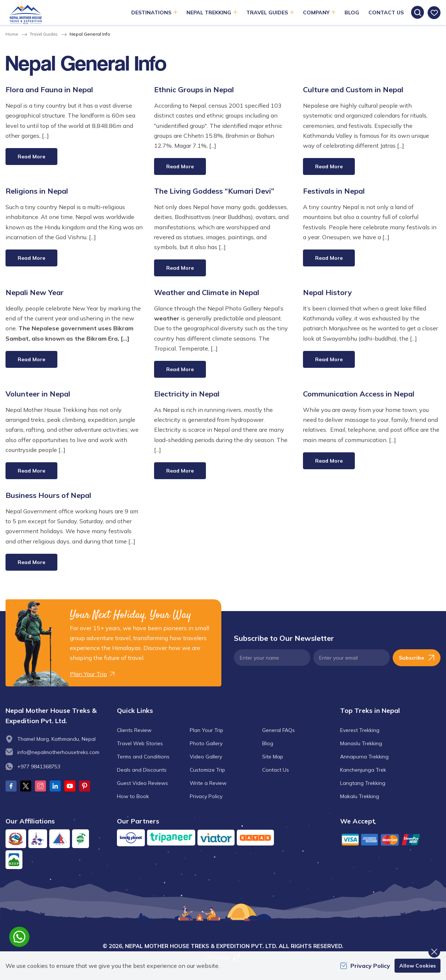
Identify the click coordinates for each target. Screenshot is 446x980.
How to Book (133, 796)
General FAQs (279, 730)
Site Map (273, 757)
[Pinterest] (85, 786)
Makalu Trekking (360, 796)
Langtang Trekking (363, 783)
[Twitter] (26, 786)
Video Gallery (206, 757)
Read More (31, 157)
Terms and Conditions (143, 757)
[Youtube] (70, 786)
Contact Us (386, 12)
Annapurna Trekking (364, 757)
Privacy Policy (206, 796)
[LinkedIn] (55, 786)
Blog (352, 12)
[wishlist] (434, 13)
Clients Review (134, 730)
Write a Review (208, 783)
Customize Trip (207, 770)
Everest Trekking (360, 730)
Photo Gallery (206, 743)
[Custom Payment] (390, 839)
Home (12, 34)
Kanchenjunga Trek (363, 770)
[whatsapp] (19, 937)
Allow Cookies (418, 966)
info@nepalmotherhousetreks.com (58, 752)
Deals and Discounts (142, 770)
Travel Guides (44, 34)
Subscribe (417, 658)
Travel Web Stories (140, 743)
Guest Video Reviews (142, 783)
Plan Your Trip (206, 730)
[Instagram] (40, 786)
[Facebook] (11, 786)
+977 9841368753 (39, 767)
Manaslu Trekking (361, 743)
